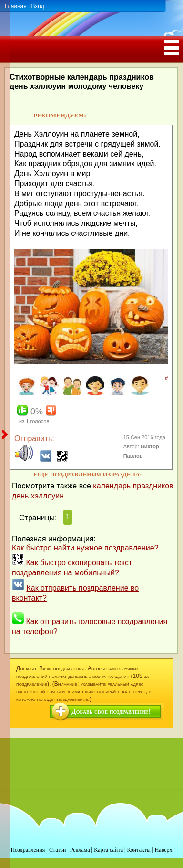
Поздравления (28, 850)
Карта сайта (108, 850)
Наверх (164, 850)
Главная (16, 6)
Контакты (139, 850)
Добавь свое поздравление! (111, 712)
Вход (37, 6)
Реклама (80, 850)
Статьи (57, 850)
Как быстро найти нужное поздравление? (85, 548)
